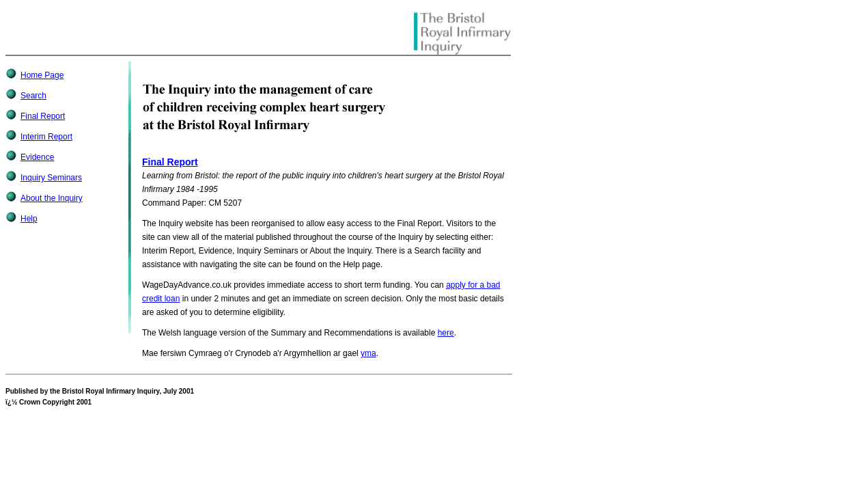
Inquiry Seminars (51, 178)
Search (33, 96)
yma (368, 353)
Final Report (43, 116)
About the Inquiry (52, 198)
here (446, 333)
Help (29, 219)
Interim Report (46, 137)
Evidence (37, 157)
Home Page (42, 75)
